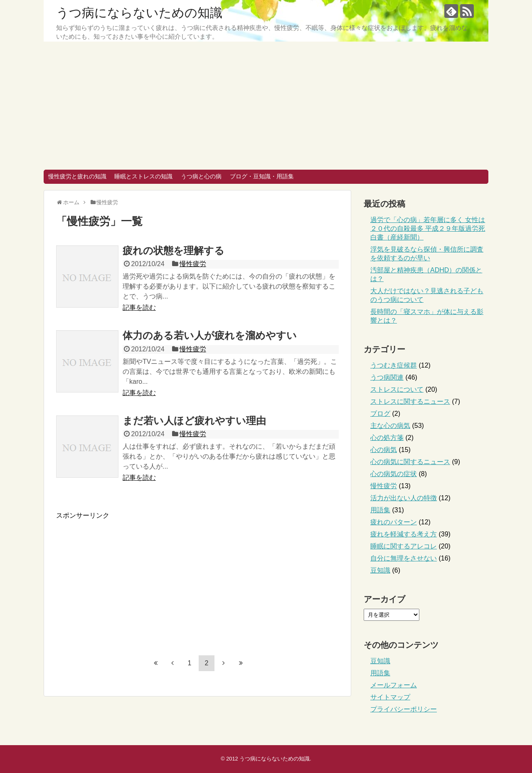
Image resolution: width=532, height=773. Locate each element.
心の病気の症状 (394, 474)
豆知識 (380, 570)
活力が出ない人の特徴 (404, 498)
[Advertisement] (266, 107)
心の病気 (384, 450)
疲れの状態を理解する (174, 251)
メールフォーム (394, 685)
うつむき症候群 (394, 365)
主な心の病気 (390, 426)
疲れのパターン (394, 522)
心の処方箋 (387, 438)
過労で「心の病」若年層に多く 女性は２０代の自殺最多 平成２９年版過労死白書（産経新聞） (428, 228)
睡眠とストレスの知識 (143, 176)
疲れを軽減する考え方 (404, 534)
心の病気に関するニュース (410, 462)
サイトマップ (390, 697)
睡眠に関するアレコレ (404, 546)
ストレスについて (397, 389)
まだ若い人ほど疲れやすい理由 (194, 421)
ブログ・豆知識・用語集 (262, 176)
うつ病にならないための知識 (139, 13)
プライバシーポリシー (404, 709)
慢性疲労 (193, 264)
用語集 (380, 510)
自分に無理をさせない (404, 558)
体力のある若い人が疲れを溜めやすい (210, 335)
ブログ (380, 414)
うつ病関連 (387, 377)
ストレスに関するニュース (410, 401)
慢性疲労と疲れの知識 (77, 176)
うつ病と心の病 (201, 176)
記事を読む (139, 307)
